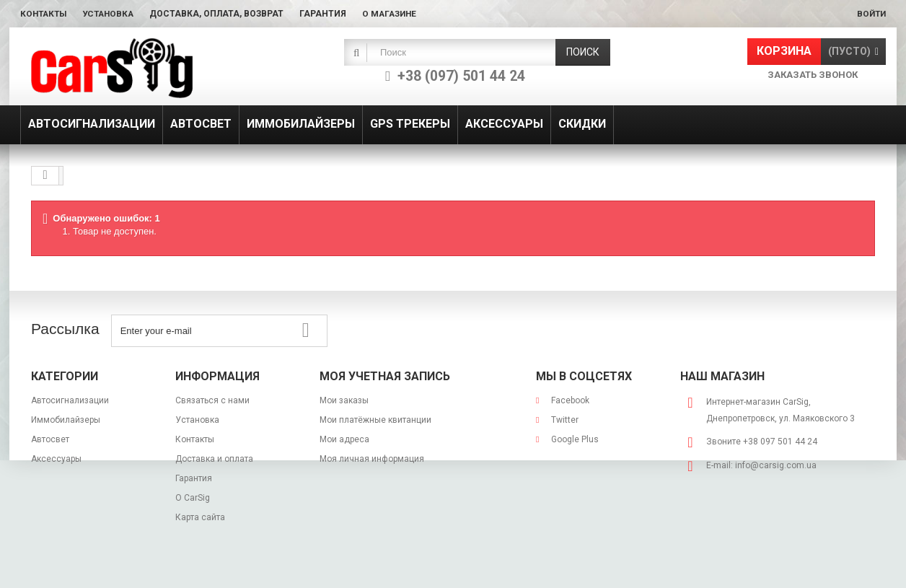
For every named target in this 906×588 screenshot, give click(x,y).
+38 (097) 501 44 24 (461, 76)
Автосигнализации (70, 400)
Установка (113, 14)
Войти (870, 14)
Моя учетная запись (385, 376)
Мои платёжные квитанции (375, 420)
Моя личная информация (372, 459)
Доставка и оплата (214, 459)
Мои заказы (344, 400)
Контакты (45, 14)
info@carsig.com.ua (776, 465)
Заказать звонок (813, 75)
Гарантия (330, 14)
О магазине (398, 14)
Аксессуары (56, 459)
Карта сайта (200, 517)
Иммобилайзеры (66, 420)
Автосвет (50, 439)
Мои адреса (344, 439)
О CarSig (193, 498)
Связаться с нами (212, 400)
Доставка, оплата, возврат (224, 14)
